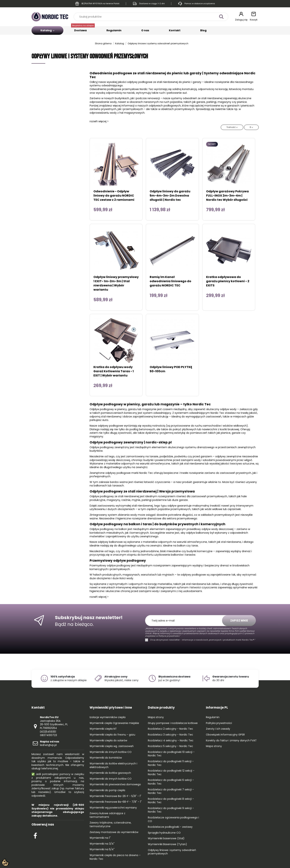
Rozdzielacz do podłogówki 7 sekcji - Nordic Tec (171, 791)
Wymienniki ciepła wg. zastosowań (112, 746)
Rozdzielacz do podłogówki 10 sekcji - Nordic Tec (171, 754)
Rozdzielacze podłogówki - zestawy (170, 827)
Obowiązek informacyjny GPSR (225, 735)
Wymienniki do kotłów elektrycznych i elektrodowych (113, 765)
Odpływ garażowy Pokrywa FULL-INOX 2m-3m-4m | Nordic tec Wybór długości (227, 196)
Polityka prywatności (219, 723)
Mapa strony (156, 717)
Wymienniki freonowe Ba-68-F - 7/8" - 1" (116, 802)
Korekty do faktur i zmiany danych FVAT (231, 741)
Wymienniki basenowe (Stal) (166, 838)
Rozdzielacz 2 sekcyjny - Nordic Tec (170, 729)
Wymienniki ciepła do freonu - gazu (112, 735)
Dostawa (83, 29)
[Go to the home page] (50, 16)
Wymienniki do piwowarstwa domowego (115, 784)
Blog (203, 30)
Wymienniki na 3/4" (102, 844)
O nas (145, 30)
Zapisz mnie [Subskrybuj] (239, 620)
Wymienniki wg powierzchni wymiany (113, 808)
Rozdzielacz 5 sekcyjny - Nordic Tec (170, 746)
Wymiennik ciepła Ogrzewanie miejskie (114, 723)
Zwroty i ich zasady (218, 729)
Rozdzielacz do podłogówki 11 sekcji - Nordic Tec (171, 763)
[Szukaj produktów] (221, 17)
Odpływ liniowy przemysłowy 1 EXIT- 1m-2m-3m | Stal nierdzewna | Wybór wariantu (116, 283)
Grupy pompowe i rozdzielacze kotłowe (173, 723)
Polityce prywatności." (169, 636)
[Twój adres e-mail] (185, 621)
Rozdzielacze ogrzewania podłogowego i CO (173, 819)
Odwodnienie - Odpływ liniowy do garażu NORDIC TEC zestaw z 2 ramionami (114, 196)
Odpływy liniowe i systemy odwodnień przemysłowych (172, 852)
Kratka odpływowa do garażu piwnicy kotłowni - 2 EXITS (228, 281)
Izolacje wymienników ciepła (108, 717)
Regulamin (114, 30)
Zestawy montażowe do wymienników (114, 832)
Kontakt (175, 30)
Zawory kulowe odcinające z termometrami (107, 815)
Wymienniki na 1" (100, 838)
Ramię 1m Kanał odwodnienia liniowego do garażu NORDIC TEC (170, 281)
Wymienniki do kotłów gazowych (110, 773)
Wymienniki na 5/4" (102, 849)
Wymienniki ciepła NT (103, 729)
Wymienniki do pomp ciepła (107, 790)
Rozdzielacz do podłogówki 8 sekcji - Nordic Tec (171, 801)
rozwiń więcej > (99, 121)
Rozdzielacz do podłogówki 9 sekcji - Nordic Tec (171, 810)
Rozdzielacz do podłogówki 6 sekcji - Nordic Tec (171, 782)
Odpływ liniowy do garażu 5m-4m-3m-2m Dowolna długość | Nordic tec (170, 196)
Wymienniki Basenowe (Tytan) (167, 844)
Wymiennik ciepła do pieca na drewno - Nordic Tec (115, 857)
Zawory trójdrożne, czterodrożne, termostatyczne (110, 825)
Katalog (48, 30)
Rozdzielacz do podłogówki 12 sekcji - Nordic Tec (171, 773)
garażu (132, 409)
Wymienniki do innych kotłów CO (111, 752)
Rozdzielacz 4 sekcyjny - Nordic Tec (171, 741)
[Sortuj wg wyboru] (232, 127)
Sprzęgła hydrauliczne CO (164, 833)
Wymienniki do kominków (106, 758)
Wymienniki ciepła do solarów (108, 741)
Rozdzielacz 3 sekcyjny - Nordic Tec (170, 735)
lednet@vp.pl (50, 743)
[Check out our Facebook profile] (35, 835)
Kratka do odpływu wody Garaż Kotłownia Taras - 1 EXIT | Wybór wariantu (114, 371)
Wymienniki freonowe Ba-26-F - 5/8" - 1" (115, 796)
